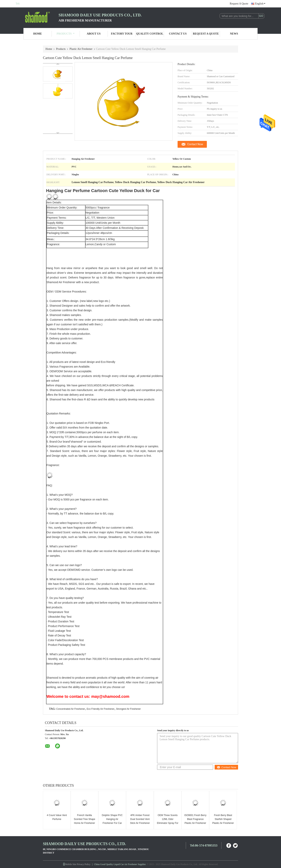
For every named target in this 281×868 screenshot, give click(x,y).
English (260, 4)
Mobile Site (69, 864)
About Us (94, 34)
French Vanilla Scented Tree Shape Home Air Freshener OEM (84, 821)
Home (37, 34)
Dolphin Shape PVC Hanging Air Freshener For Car (112, 819)
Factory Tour (122, 34)
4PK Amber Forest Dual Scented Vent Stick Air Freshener (140, 819)
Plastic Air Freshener (81, 49)
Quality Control (150, 34)
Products (66, 34)
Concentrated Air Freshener (71, 709)
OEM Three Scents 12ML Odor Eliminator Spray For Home (168, 821)
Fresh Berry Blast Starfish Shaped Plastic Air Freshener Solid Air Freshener (223, 821)
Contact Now (195, 144)
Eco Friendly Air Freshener (100, 709)
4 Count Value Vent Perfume (57, 817)
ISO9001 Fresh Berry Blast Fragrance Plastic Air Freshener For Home (195, 821)
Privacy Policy (84, 864)
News (234, 34)
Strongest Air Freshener (128, 709)
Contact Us (178, 34)
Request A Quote (239, 4)
